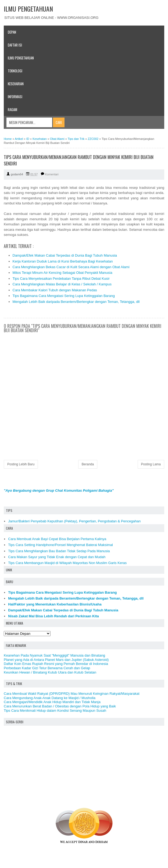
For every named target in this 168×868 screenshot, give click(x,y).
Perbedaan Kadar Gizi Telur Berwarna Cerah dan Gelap (47, 668)
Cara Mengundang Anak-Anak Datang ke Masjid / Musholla (50, 698)
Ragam (12, 109)
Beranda (88, 464)
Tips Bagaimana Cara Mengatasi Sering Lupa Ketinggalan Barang (64, 296)
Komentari (52, 174)
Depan (12, 32)
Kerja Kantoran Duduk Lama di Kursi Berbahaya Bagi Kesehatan (63, 261)
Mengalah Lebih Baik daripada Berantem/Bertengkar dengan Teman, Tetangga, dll (76, 302)
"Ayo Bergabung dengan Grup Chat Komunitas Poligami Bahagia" (59, 490)
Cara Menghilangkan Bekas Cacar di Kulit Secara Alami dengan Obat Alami (71, 267)
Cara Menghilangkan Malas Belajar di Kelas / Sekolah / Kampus (62, 284)
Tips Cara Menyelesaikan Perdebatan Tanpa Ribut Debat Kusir (61, 279)
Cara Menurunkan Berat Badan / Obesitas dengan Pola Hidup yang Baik (60, 706)
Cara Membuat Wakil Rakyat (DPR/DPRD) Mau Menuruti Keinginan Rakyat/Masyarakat (72, 694)
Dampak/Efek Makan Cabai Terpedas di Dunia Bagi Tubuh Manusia (65, 255)
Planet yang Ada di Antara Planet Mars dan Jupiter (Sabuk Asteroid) (56, 660)
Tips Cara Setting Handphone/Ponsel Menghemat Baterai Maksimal (60, 545)
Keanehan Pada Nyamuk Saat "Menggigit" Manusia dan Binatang (54, 655)
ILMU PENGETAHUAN (28, 9)
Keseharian (16, 84)
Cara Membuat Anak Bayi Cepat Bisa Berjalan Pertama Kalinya (57, 539)
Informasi (15, 97)
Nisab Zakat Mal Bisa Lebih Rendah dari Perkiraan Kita (53, 616)
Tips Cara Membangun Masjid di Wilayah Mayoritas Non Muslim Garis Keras (67, 563)
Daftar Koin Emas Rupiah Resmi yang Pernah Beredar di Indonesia (56, 664)
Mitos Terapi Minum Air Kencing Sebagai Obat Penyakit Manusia (62, 273)
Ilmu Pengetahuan (21, 58)
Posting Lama (151, 464)
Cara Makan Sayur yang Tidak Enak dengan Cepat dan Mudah (57, 557)
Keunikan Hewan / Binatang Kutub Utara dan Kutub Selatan (50, 672)
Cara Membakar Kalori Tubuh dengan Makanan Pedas (55, 290)
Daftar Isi (15, 45)
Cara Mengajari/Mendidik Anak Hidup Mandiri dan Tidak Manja (52, 702)
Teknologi (15, 71)
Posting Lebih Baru (21, 464)
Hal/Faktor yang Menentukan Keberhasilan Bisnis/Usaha (55, 604)
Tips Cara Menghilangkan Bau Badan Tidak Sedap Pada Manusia (59, 551)
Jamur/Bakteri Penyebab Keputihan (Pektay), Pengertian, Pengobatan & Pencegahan (74, 521)
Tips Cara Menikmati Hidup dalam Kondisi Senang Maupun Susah (55, 711)
